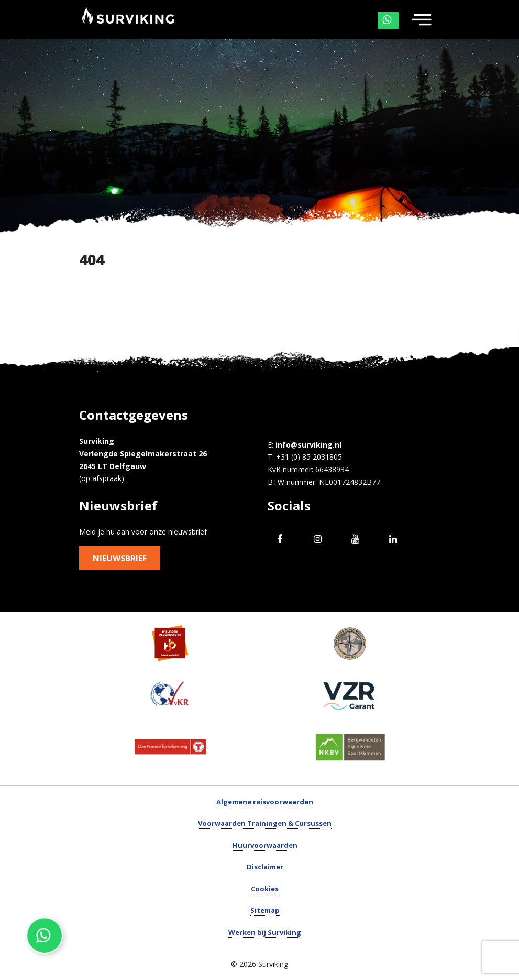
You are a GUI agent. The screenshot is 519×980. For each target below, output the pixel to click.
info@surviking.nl (308, 445)
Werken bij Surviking (265, 932)
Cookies (265, 889)
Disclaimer (265, 867)
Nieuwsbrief (120, 558)
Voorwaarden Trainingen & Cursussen (265, 823)
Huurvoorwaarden (265, 845)
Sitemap (265, 910)
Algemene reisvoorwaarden (265, 802)
